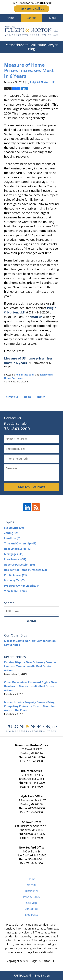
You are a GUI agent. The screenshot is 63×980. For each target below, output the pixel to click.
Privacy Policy (32, 897)
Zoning (11, 533)
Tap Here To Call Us (31, 9)
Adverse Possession (19, 565)
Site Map (31, 903)
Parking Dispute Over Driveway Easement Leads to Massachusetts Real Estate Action (31, 666)
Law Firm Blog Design (31, 976)
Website (31, 885)
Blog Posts (31, 915)
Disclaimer (32, 891)
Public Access (15, 575)
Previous (12, 396)
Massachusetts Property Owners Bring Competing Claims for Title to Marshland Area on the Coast (31, 706)
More (52, 18)
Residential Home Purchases (25, 570)
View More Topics (15, 591)
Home (11, 18)
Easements (14, 528)
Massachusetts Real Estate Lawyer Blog (31, 31)
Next (41, 396)
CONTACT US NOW (31, 487)
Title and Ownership (20, 543)
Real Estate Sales (25, 375)
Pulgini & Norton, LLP (43, 961)
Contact (31, 18)
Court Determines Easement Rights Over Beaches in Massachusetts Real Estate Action (31, 686)
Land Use (13, 538)
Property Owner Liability (22, 586)
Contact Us (31, 909)
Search (31, 621)
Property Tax (14, 580)
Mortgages (14, 554)
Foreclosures (15, 559)
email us (36, 317)
